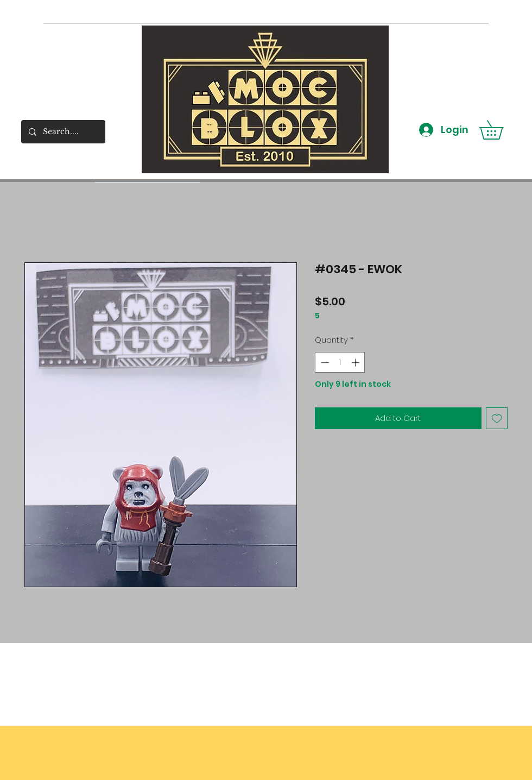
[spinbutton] (340, 363)
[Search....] (63, 132)
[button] (501, 130)
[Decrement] (324, 363)
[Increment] (356, 363)
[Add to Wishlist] (497, 419)
